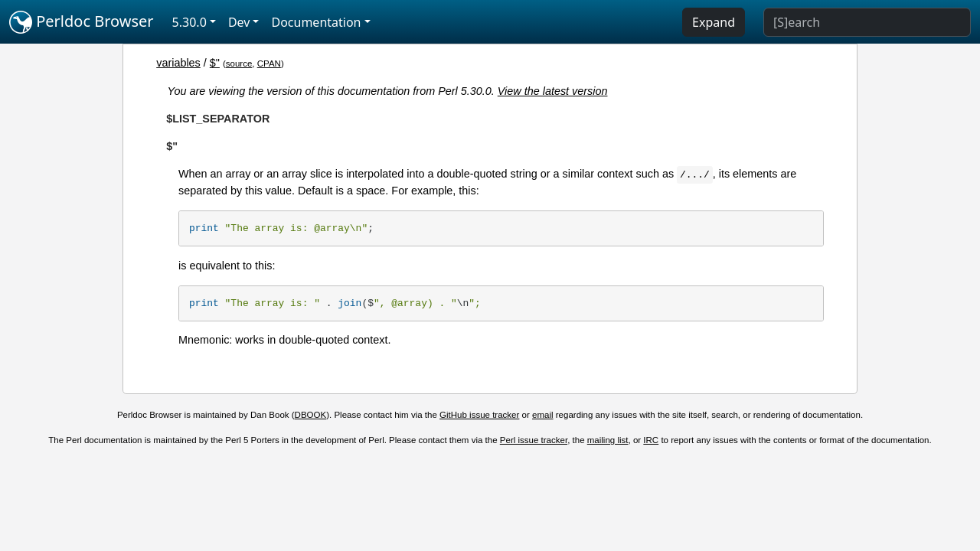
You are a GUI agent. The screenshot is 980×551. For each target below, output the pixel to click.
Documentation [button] (316, 22)
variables (178, 63)
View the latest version (553, 91)
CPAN (269, 64)
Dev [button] (239, 22)
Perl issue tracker (534, 440)
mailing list (608, 440)
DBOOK (311, 415)
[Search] (867, 22)
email (543, 415)
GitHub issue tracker (479, 415)
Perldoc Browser (82, 22)
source (239, 64)
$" (215, 63)
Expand (714, 22)
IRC (651, 440)
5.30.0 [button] (189, 22)
